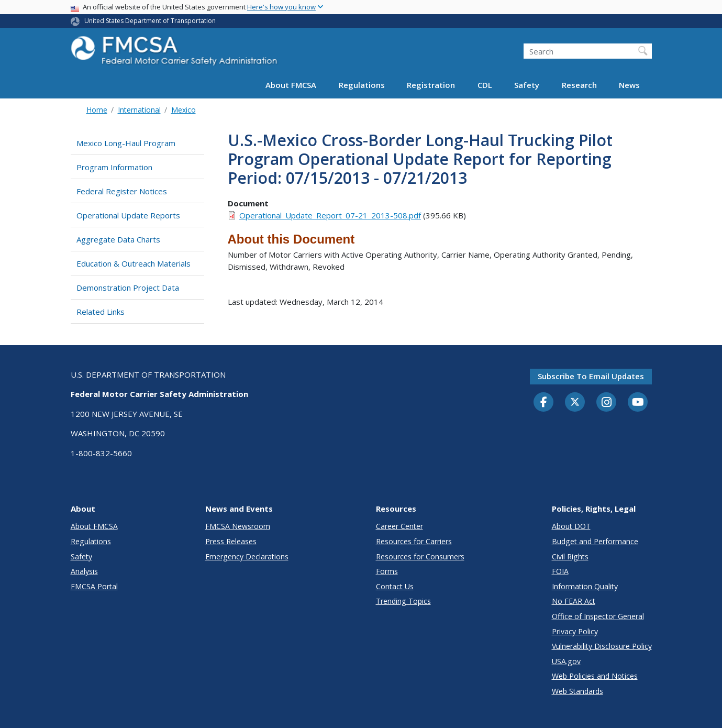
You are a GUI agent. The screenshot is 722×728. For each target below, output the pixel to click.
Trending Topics (403, 601)
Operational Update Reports (128, 215)
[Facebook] (543, 403)
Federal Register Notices (122, 191)
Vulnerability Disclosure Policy (602, 646)
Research (579, 85)
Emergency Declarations (247, 556)
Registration (431, 85)
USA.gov (566, 661)
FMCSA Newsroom (238, 526)
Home (97, 110)
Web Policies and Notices (595, 676)
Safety (527, 85)
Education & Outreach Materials (134, 263)
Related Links (101, 312)
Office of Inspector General (598, 616)
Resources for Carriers (414, 541)
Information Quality (585, 586)
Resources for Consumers (420, 556)
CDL (485, 85)
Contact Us (395, 586)
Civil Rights (570, 556)
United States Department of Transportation (150, 21)
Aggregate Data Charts (118, 239)
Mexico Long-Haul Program (126, 143)
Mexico (184, 110)
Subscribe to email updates (591, 376)
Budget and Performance (595, 541)
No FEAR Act (574, 601)
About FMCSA (291, 85)
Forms (387, 571)
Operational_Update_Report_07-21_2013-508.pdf (330, 215)
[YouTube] (638, 403)
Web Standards (577, 691)
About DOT (571, 526)
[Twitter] (575, 402)
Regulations (362, 85)
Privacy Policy (575, 631)
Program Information (114, 167)
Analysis (84, 571)
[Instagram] (606, 403)
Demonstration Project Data (128, 288)
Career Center (399, 526)
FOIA (560, 571)
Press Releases (231, 541)
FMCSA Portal (94, 586)
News (629, 85)
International (139, 110)
